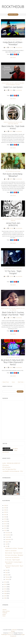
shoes (4, 616)
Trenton (16, 124)
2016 (5, 526)
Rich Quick (18, 171)
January (7, 579)
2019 (5, 519)
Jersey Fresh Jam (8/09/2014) (13, 224)
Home (13, 382)
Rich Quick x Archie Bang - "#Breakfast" (13, 175)
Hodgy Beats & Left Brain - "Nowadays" (13, 43)
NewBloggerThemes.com (7, 634)
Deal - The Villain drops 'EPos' (9, 469)
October (7, 537)
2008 (5, 594)
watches (5, 610)
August (7, 542)
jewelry (4, 614)
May (6, 570)
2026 (5, 506)
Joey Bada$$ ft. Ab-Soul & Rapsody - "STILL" (13, 471)
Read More (13, 58)
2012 (5, 584)
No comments (19, 48)
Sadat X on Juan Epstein (13, 87)
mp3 (23, 83)
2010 (5, 589)
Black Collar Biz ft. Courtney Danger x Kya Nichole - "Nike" (13, 314)
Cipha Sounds (6, 83)
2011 (5, 587)
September (8, 539)
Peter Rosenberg (11, 85)
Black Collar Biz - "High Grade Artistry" (13, 127)
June (7, 546)
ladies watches (6, 611)
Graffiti (8, 219)
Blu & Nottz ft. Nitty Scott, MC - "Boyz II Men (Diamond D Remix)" (13, 362)
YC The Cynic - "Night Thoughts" (13, 272)
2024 (5, 510)
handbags (5, 613)
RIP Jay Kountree (6, 467)
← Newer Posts (5, 382)
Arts (4, 219)
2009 (5, 591)
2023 (5, 512)
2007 (5, 596)
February (8, 577)
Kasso (12, 219)
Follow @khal (15, 449)
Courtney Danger (15, 308)
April (6, 573)
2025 (5, 508)
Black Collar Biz (8, 122)
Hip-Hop (6, 40)
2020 (5, 517)
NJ (19, 122)
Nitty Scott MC (15, 358)
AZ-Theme (11, 633)
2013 (5, 582)
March (7, 575)
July (6, 544)
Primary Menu (13, 15)
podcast (18, 85)
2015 (5, 528)
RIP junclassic (6, 465)
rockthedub (13, 7)
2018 (5, 521)
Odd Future (19, 40)
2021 (5, 515)
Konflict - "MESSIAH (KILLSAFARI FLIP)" (11, 463)
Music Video (12, 40)
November (8, 535)
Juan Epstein (18, 83)
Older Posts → (21, 382)
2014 (5, 531)
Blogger (13, 631)
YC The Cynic (19, 269)
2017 (5, 524)
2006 (5, 598)
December (8, 533)
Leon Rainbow (18, 219)
